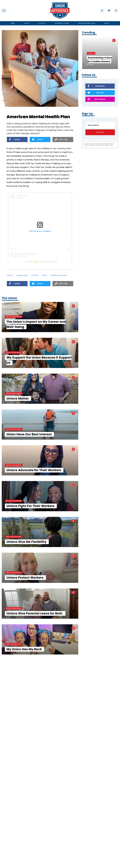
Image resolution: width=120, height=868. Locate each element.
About (107, 23)
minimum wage (22, 275)
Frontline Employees (87, 23)
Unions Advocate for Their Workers (35, 573)
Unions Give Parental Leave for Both (36, 799)
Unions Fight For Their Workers (32, 629)
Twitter (96, 93)
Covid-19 (42, 23)
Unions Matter (19, 460)
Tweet (37, 140)
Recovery (35, 275)
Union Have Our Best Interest (31, 516)
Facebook (96, 86)
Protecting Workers (15, 336)
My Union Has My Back (26, 856)
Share (15, 140)
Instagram (97, 99)
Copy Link (61, 140)
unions (44, 275)
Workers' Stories (62, 23)
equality (10, 275)
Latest (27, 23)
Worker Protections (59, 275)
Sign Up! (100, 132)
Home (13, 23)
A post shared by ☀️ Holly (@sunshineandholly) (40, 262)
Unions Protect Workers (27, 743)
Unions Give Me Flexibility (28, 686)
